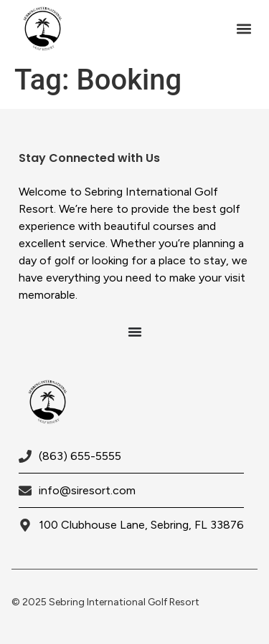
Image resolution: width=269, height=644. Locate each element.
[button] (244, 29)
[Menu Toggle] (135, 332)
